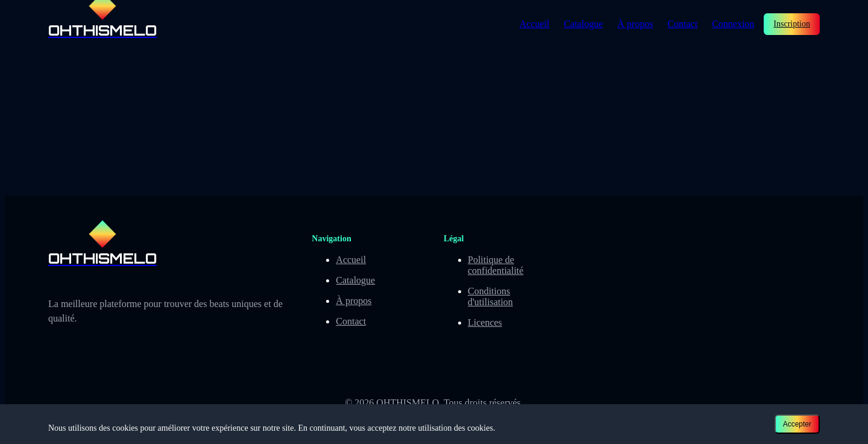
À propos (635, 24)
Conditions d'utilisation (490, 297)
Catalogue (583, 24)
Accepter (797, 424)
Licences (485, 322)
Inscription (792, 24)
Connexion (733, 24)
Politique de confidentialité (495, 265)
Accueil (535, 24)
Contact (682, 24)
